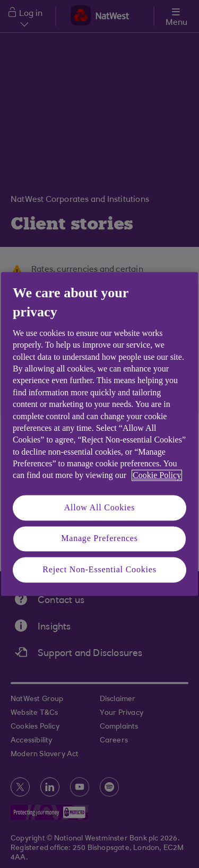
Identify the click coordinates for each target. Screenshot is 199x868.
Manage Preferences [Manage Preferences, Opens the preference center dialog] (99, 539)
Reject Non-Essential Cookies (99, 569)
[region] (99, 434)
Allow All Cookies (100, 507)
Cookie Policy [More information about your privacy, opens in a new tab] (157, 476)
